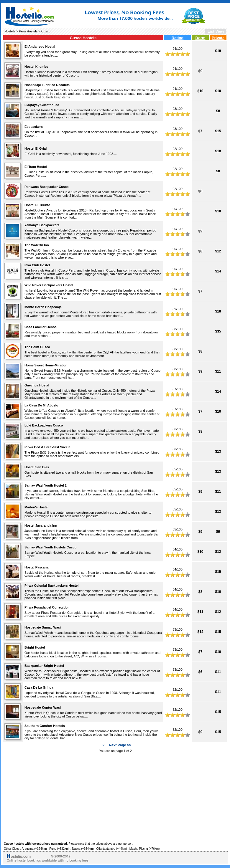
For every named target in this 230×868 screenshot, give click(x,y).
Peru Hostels (28, 31)
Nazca (76, 849)
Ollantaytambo (106, 849)
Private (218, 38)
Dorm (201, 38)
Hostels (10, 31)
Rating (178, 38)
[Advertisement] (115, 797)
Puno (53, 849)
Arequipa (28, 849)
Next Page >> (120, 745)
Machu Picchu (139, 849)
